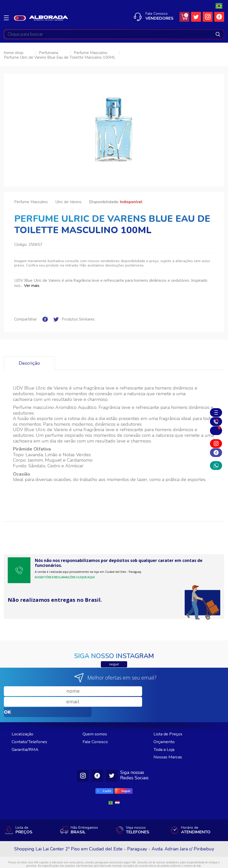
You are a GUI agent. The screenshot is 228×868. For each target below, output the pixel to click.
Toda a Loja (165, 728)
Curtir (104, 770)
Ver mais (32, 286)
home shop (14, 53)
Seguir (123, 770)
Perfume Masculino (91, 53)
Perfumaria (48, 53)
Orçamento (165, 721)
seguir (114, 664)
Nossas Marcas (169, 736)
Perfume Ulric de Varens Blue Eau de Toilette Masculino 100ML (60, 58)
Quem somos (96, 713)
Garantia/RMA (26, 728)
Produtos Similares (78, 319)
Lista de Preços (169, 713)
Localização (23, 713)
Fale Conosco (96, 721)
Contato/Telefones (31, 721)
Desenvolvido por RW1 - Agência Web (114, 861)
